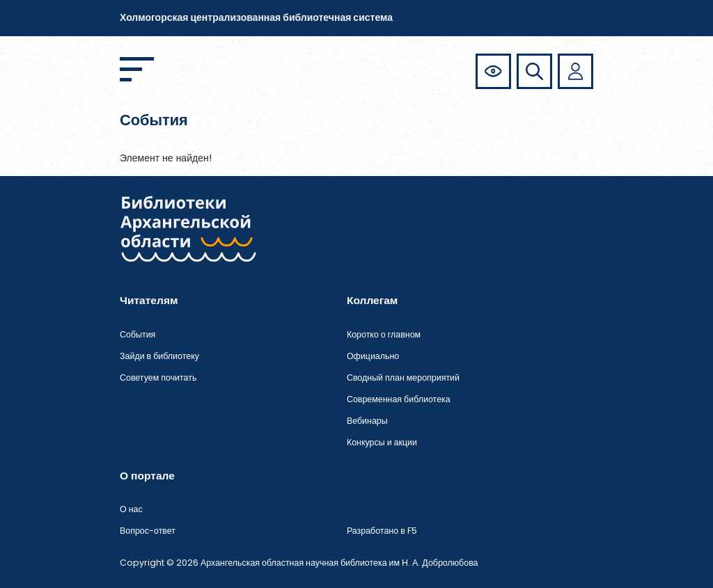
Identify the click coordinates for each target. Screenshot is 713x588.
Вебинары (367, 421)
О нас (131, 509)
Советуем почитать (158, 378)
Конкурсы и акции (382, 442)
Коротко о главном (384, 334)
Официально (373, 356)
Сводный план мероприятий (403, 378)
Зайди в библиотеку (159, 356)
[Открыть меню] (137, 69)
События (138, 334)
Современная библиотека (399, 399)
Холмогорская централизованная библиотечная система (256, 17)
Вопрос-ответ (148, 531)
